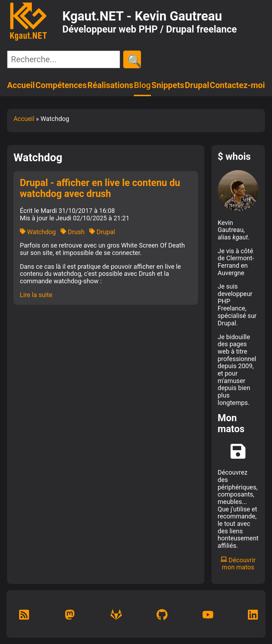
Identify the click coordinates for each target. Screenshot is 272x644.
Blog (142, 85)
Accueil (21, 85)
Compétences (61, 85)
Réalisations (110, 85)
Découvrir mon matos (238, 564)
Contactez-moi (237, 85)
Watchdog (38, 232)
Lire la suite (36, 295)
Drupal (197, 85)
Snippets (168, 85)
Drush (73, 232)
